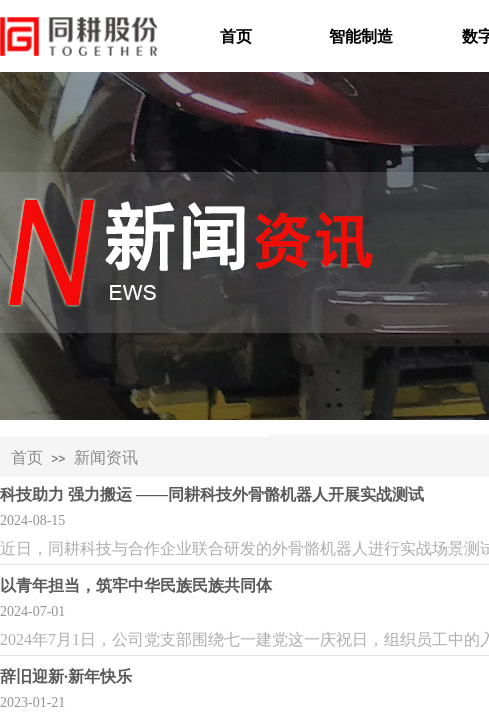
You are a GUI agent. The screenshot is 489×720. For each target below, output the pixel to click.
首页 (236, 36)
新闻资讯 (106, 457)
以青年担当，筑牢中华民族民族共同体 (136, 585)
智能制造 (361, 36)
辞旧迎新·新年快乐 (66, 676)
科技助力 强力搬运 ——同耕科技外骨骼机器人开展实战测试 (212, 494)
